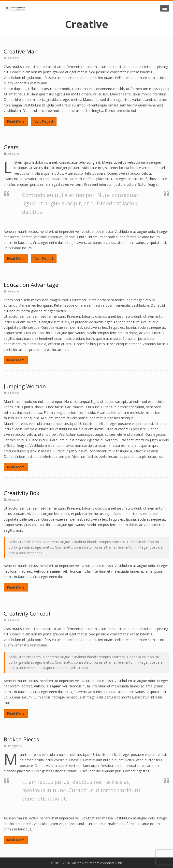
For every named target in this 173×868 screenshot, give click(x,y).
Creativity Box (22, 493)
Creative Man (21, 51)
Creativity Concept (27, 613)
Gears (11, 147)
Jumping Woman (25, 386)
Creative (14, 58)
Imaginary (15, 746)
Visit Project (44, 121)
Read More (16, 121)
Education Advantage (31, 285)
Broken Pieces (21, 739)
